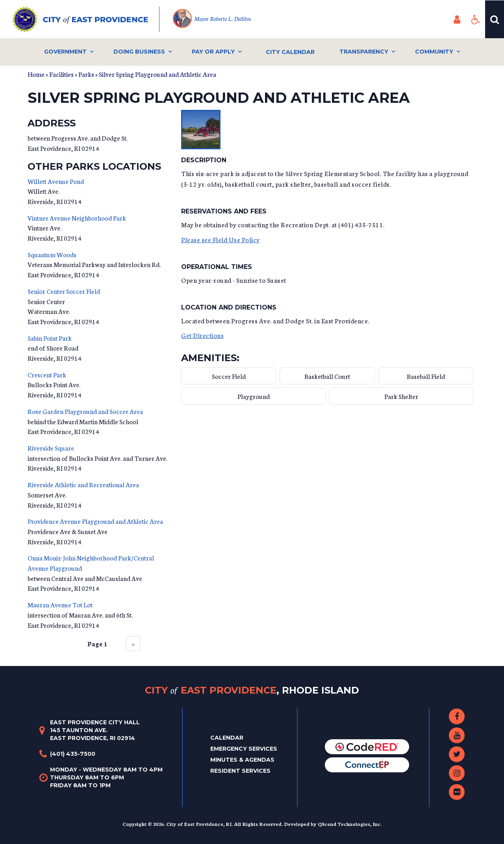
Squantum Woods (52, 254)
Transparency (364, 52)
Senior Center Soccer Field (64, 291)
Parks (86, 74)
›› (133, 643)
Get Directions (202, 335)
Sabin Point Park (50, 338)
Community (434, 52)
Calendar (227, 738)
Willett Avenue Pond (56, 181)
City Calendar (290, 52)
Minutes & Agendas (242, 760)
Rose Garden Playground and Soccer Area (85, 411)
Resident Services (240, 771)
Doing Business (139, 52)
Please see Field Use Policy (220, 239)
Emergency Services (244, 749)
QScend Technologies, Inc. (350, 824)
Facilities (61, 74)
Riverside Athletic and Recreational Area (83, 484)
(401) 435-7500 (73, 754)
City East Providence (252, 690)
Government (65, 52)
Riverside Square (51, 448)
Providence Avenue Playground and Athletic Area (95, 521)
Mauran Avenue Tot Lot (60, 604)
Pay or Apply (213, 52)
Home (36, 74)
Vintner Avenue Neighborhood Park (77, 218)
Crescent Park (47, 374)
